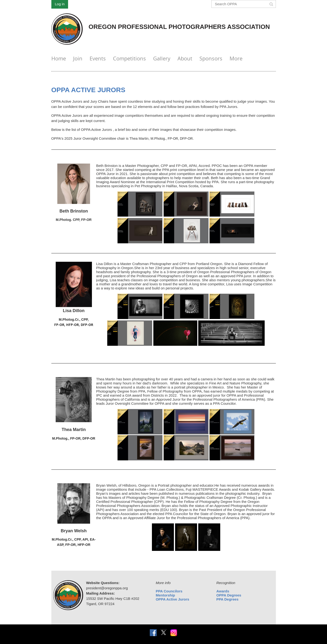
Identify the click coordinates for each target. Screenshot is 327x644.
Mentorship (165, 595)
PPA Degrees (228, 599)
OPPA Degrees (229, 595)
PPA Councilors (169, 591)
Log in (60, 4)
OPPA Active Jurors (172, 599)
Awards (223, 591)
